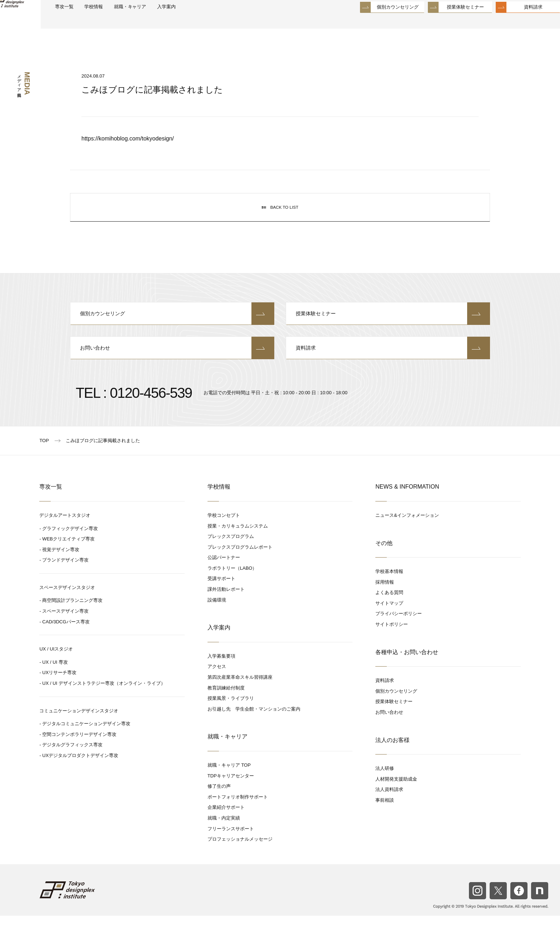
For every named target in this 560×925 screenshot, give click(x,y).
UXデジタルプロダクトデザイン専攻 (80, 765)
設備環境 (217, 609)
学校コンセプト (224, 525)
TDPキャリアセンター (231, 785)
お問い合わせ (172, 357)
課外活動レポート (226, 599)
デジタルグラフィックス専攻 (72, 754)
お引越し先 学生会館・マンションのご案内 (254, 719)
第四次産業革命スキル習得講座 (240, 687)
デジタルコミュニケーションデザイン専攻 (86, 733)
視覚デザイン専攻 (61, 559)
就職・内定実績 (224, 828)
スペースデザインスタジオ (67, 597)
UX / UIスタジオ (56, 659)
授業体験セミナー (448, 21)
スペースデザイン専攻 (65, 621)
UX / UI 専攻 (55, 672)
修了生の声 (219, 796)
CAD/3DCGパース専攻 (66, 631)
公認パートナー (224, 567)
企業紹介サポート (226, 817)
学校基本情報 (389, 581)
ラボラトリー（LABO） (232, 578)
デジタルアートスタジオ (65, 525)
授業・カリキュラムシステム (238, 535)
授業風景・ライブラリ (231, 708)
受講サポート (221, 588)
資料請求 (516, 21)
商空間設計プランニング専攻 (72, 610)
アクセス (217, 676)
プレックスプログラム (231, 546)
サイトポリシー (392, 634)
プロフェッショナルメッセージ (240, 849)
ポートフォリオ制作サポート (238, 807)
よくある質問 (389, 602)
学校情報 (122, 22)
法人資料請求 (389, 799)
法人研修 (385, 778)
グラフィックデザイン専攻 (70, 538)
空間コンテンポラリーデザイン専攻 (79, 744)
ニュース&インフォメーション (407, 525)
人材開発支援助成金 (396, 789)
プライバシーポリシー (399, 623)
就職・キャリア (164, 22)
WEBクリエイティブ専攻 (68, 548)
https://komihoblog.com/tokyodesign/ (128, 138)
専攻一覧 (88, 22)
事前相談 (385, 810)
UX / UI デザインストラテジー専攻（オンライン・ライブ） (104, 693)
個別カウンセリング (381, 21)
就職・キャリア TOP (229, 775)
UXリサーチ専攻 (59, 682)
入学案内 (207, 22)
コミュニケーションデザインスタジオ (79, 720)
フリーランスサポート (231, 838)
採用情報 (385, 591)
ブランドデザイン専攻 (65, 570)
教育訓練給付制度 (226, 697)
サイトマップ (389, 613)
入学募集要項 (221, 666)
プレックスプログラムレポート (240, 556)
